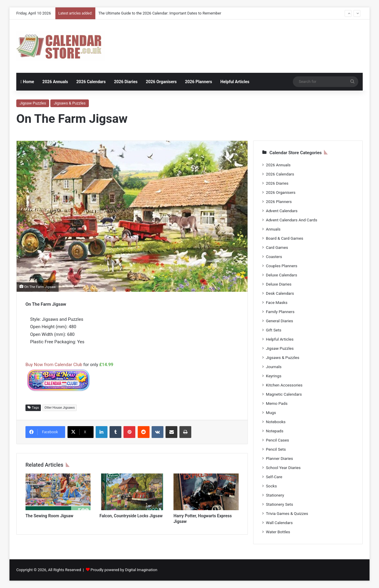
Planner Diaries (280, 458)
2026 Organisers (161, 82)
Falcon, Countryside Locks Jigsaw (131, 516)
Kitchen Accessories (284, 385)
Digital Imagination (141, 570)
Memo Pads (277, 403)
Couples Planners (282, 266)
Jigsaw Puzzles (33, 103)
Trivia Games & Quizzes (287, 513)
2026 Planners (199, 82)
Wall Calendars (279, 523)
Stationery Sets (280, 504)
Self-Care (274, 477)
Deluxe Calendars (281, 275)
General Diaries (280, 321)
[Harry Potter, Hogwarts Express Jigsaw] (206, 492)
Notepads (275, 431)
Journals (274, 367)
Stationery (275, 495)
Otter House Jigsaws (60, 408)
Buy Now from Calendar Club (54, 365)
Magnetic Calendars (284, 394)
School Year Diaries (283, 468)
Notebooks (276, 422)
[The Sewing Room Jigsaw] (58, 492)
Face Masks (277, 302)
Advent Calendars (282, 211)
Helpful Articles (235, 82)
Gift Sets (274, 330)
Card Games (277, 247)
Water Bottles (278, 532)
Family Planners (280, 312)
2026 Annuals (55, 82)
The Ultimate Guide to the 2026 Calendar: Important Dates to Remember (160, 13)
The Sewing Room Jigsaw (49, 516)
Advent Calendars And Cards (292, 220)
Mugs (271, 413)
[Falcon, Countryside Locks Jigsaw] (132, 492)
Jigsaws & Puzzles (69, 103)
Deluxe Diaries (279, 284)
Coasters (274, 257)
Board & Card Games (285, 238)
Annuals (273, 229)
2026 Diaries (126, 82)
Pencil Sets (276, 449)
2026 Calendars (91, 82)
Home (27, 82)
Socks (271, 486)
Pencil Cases (277, 440)
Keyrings (274, 376)
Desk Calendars (280, 293)
